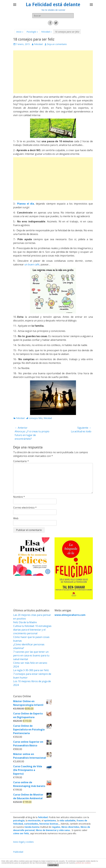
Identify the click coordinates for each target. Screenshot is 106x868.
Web (16, 518)
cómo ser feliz (21, 833)
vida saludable (67, 820)
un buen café (32, 264)
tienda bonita (32, 827)
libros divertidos (70, 827)
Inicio (20, 32)
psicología (19, 820)
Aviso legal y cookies (23, 842)
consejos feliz (36, 418)
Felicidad (46, 32)
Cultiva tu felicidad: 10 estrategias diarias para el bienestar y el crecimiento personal (32, 630)
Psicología (32, 32)
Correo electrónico (25, 508)
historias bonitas (49, 824)
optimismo (50, 820)
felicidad (48, 418)
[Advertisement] (53, 72)
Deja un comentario (57, 44)
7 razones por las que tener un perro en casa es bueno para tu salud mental (31, 655)
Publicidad (18, 852)
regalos (56, 827)
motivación (34, 820)
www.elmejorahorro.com (70, 615)
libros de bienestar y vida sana (53, 830)
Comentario (21, 461)
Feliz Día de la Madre (25, 622)
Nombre (19, 497)
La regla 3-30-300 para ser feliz (31, 670)
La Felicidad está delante (53, 5)
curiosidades (31, 824)
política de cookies (83, 863)
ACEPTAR (53, 865)
